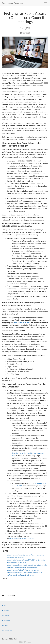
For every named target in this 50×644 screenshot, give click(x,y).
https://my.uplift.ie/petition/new (22, 538)
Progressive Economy (12, 3)
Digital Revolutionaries (25, 642)
